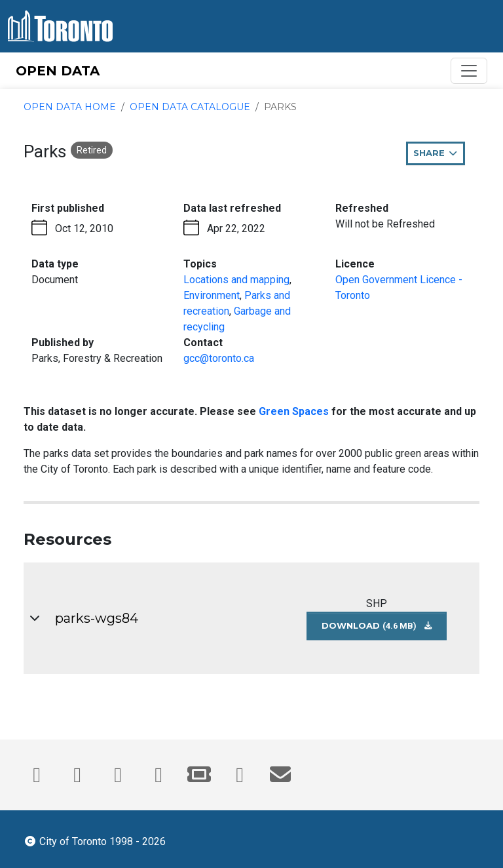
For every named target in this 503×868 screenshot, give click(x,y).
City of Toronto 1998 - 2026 (95, 840)
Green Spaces (294, 411)
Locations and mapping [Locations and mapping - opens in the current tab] (236, 280)
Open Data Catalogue (190, 107)
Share (439, 156)
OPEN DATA (58, 71)
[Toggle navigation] (469, 71)
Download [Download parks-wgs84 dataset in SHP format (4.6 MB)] (384, 630)
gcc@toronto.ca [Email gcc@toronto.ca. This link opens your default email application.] (219, 358)
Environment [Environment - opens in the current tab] (212, 295)
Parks (280, 107)
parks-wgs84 (97, 618)
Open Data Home (70, 107)
